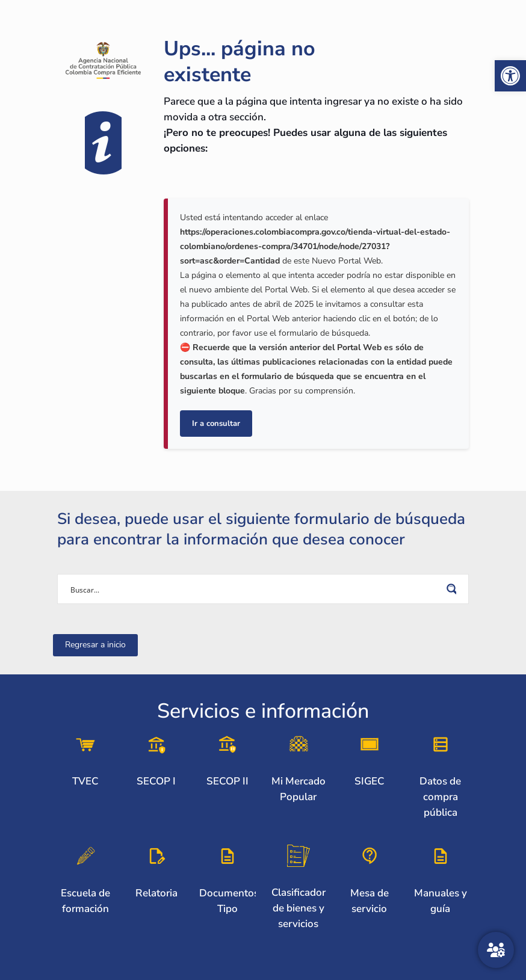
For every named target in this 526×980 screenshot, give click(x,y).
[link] (510, 76)
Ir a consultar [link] (216, 424)
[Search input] (255, 589)
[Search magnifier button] (454, 589)
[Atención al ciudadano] (496, 950)
